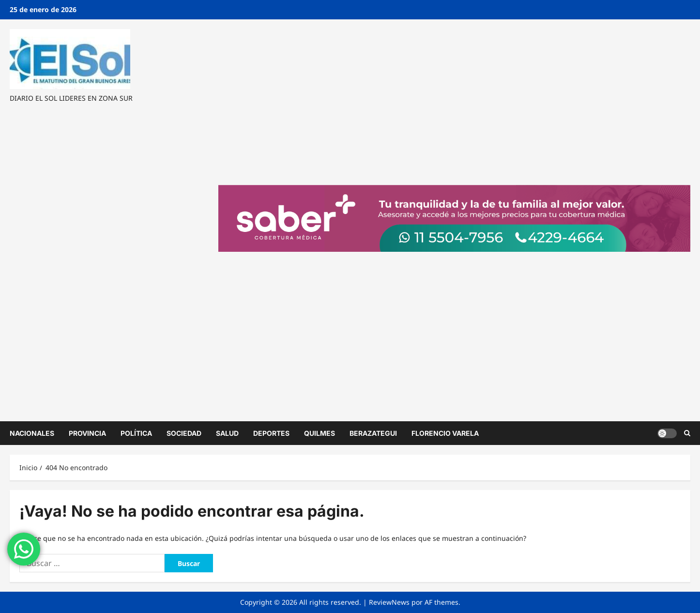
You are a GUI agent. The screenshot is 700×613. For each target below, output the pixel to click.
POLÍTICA (136, 433)
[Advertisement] (107, 261)
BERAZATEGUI (373, 433)
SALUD (227, 433)
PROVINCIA (87, 433)
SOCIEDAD (184, 433)
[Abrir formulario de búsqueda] (687, 433)
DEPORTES (271, 433)
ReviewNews (389, 602)
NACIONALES (32, 433)
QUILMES (320, 433)
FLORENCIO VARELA (445, 433)
